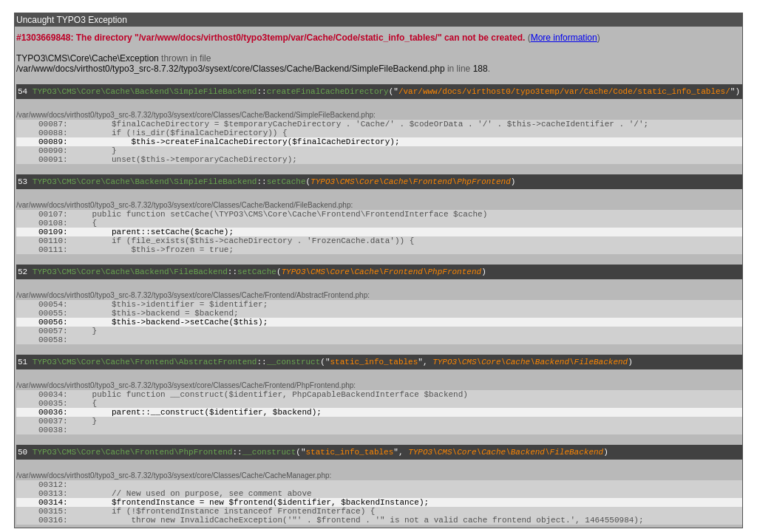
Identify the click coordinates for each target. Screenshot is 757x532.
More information (564, 38)
